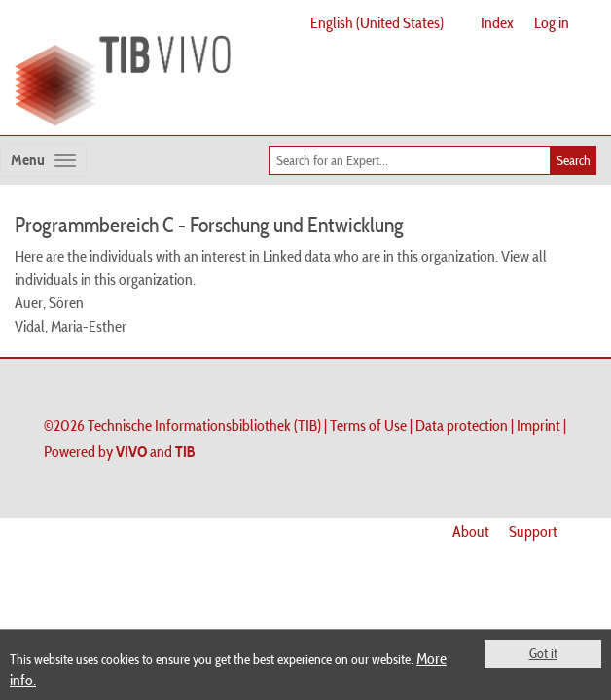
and (156, 451)
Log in (552, 22)
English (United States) (377, 22)
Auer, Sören (49, 302)
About (471, 531)
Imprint (539, 425)
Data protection (462, 425)
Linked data (297, 256)
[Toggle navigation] (43, 160)
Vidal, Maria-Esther (71, 326)
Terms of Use (368, 425)
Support (533, 531)
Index (497, 22)
